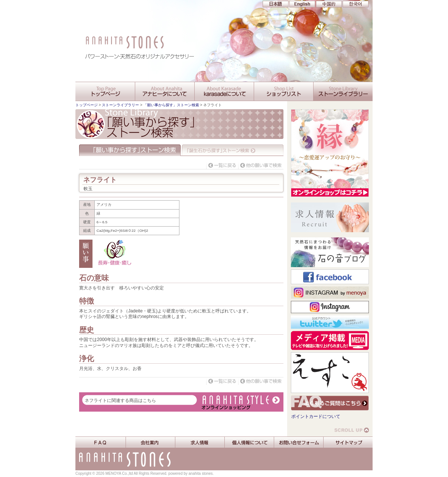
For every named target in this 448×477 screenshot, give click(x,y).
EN (302, 4)
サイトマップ (348, 442)
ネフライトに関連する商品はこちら (120, 400)
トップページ (87, 105)
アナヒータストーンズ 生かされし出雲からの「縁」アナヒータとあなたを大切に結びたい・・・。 (224, 54)
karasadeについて (224, 91)
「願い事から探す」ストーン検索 (171, 105)
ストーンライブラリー (343, 91)
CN (328, 4)
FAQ (100, 442)
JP (276, 4)
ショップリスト (283, 91)
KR (354, 4)
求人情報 (200, 442)
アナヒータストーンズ (224, 17)
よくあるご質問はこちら (330, 403)
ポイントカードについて (316, 416)
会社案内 (150, 442)
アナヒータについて (165, 91)
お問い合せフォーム (298, 442)
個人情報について (249, 442)
